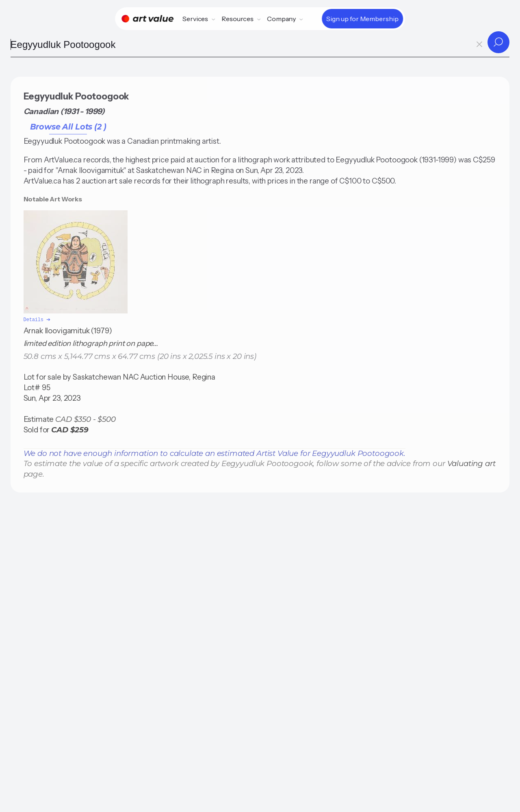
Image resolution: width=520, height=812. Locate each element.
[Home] (147, 19)
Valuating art (471, 463)
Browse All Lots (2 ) (68, 127)
